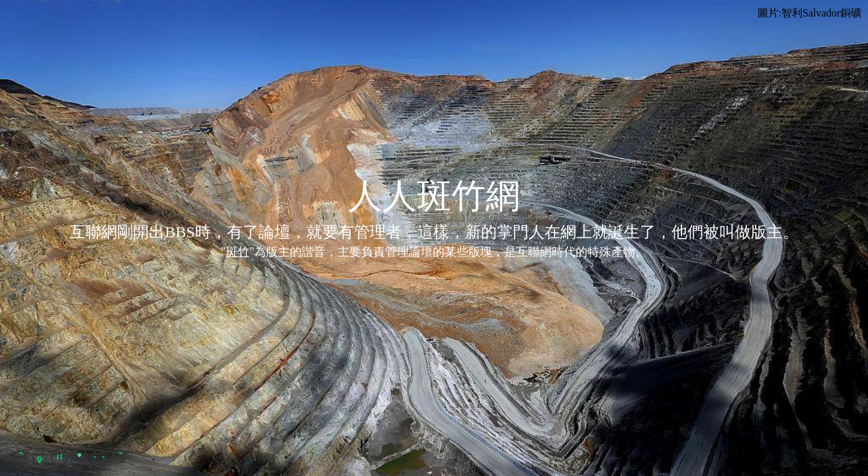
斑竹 (238, 252)
